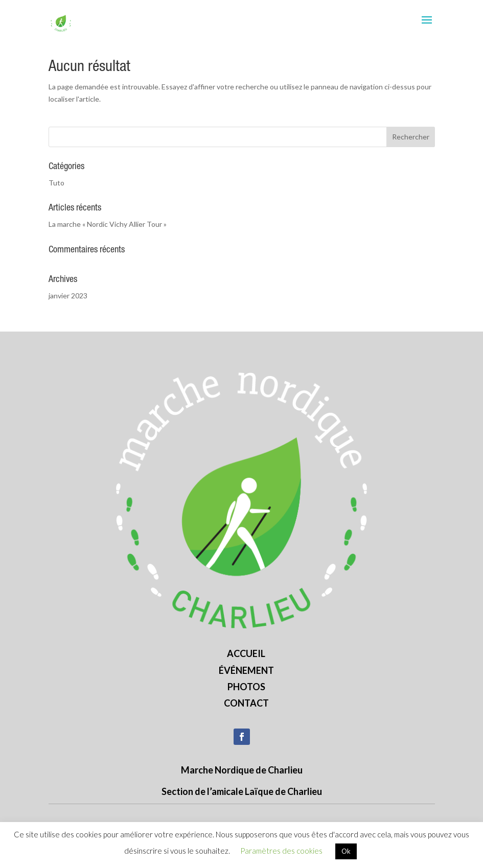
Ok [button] (346, 851)
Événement (246, 670)
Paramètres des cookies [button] (281, 851)
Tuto (56, 183)
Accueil (246, 653)
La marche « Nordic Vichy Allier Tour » (108, 224)
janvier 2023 (68, 296)
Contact (246, 703)
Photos (246, 687)
